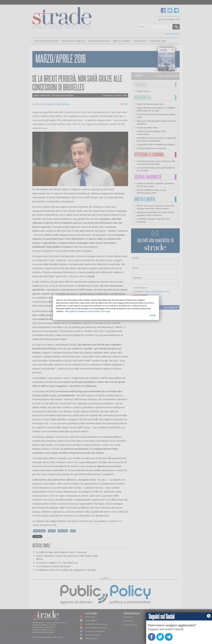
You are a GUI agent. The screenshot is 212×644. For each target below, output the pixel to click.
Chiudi (153, 315)
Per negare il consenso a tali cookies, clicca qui (88, 311)
